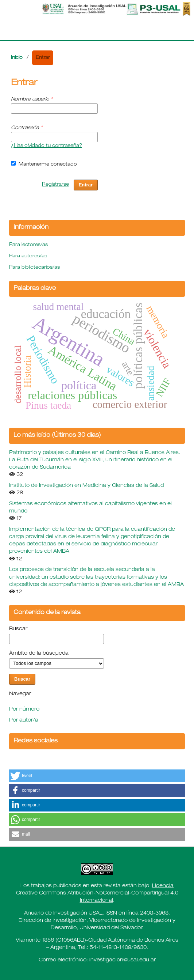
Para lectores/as (28, 245)
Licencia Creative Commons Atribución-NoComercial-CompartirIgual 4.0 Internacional (97, 893)
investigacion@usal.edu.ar (123, 960)
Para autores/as (28, 256)
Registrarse (55, 185)
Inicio (17, 58)
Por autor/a (24, 720)
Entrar (86, 185)
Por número (24, 710)
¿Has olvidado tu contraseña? (46, 146)
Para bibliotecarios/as (34, 268)
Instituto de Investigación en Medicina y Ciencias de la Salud (86, 486)
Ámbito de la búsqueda (39, 654)
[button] (97, 776)
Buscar (18, 629)
